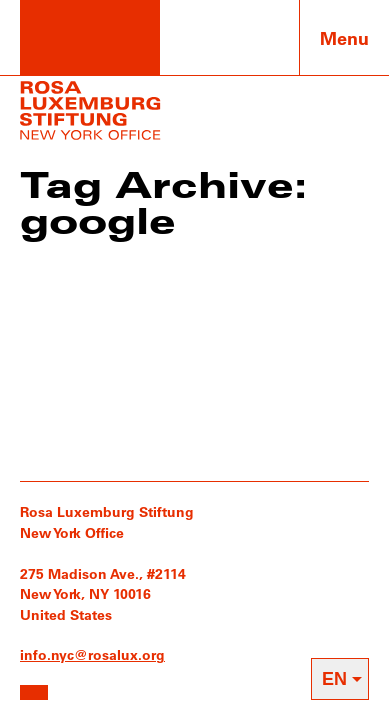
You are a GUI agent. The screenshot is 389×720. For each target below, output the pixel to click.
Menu (344, 38)
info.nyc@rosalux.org (92, 654)
